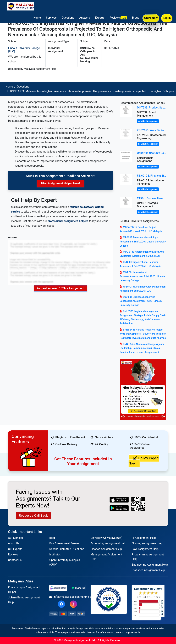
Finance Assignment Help (106, 549)
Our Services (16, 538)
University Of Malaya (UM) (106, 538)
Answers (84, 18)
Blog (52, 538)
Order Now (151, 18)
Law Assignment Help (145, 549)
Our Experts (15, 549)
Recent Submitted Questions (67, 549)
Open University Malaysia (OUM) (65, 562)
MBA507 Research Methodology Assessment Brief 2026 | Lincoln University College (143, 242)
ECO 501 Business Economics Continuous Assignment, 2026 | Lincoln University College (141, 301)
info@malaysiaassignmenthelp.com (67, 597)
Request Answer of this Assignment (61, 288)
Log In (167, 18)
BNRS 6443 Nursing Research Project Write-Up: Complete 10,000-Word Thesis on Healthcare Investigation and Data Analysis (143, 334)
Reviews (118, 18)
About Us (14, 543)
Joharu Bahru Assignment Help (24, 600)
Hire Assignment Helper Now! (60, 183)
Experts (100, 18)
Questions (68, 18)
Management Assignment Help (106, 557)
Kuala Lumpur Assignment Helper (24, 590)
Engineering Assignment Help (150, 565)
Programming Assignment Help (148, 557)
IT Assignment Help (144, 538)
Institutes (55, 554)
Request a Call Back (33, 515)
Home (37, 18)
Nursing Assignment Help (147, 543)
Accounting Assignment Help (108, 543)
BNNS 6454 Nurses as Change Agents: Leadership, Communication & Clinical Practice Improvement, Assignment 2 (142, 348)
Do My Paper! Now (144, 461)
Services (51, 18)
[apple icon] (119, 500)
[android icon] (119, 508)
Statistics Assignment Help (148, 570)
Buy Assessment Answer (64, 543)
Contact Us (15, 560)
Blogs (135, 18)
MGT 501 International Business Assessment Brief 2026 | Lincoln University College (142, 277)
